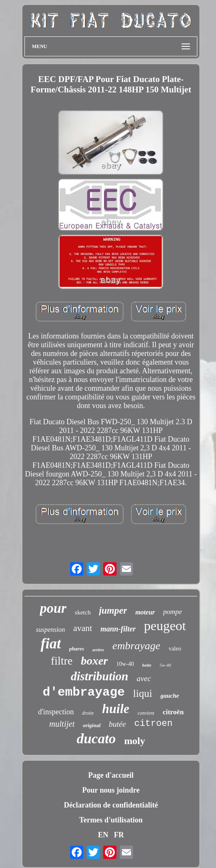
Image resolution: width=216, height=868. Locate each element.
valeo (175, 649)
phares (77, 649)
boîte (147, 665)
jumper (113, 611)
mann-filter (118, 629)
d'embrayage (84, 692)
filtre (61, 661)
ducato (96, 739)
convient (146, 713)
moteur (145, 612)
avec (144, 678)
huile (115, 709)
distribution (100, 676)
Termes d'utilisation (111, 820)
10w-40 (125, 664)
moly (135, 741)
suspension (50, 630)
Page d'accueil (111, 775)
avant (83, 628)
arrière (98, 650)
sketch (83, 612)
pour (53, 608)
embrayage (136, 646)
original (92, 725)
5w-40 (165, 665)
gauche (170, 696)
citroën (173, 712)
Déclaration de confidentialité (111, 805)
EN (103, 835)
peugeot (165, 626)
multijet (62, 724)
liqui (143, 693)
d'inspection (56, 712)
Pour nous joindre (111, 790)
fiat (51, 644)
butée (118, 724)
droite (88, 713)
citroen (153, 724)
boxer (94, 661)
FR (119, 835)
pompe (173, 612)
